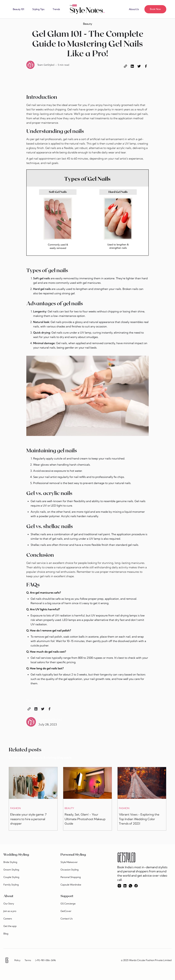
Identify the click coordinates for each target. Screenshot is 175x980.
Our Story (9, 904)
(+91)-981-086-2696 (45, 960)
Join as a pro (10, 911)
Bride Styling (10, 862)
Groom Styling (11, 870)
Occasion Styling (70, 870)
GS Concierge (68, 904)
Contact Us (67, 919)
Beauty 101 (18, 9)
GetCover (66, 911)
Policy (17, 960)
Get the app (10, 926)
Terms (28, 960)
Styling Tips (38, 9)
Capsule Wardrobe (71, 885)
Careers (8, 919)
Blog (6, 934)
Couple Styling (11, 877)
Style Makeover (69, 862)
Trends (56, 9)
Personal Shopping (71, 877)
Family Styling (11, 885)
